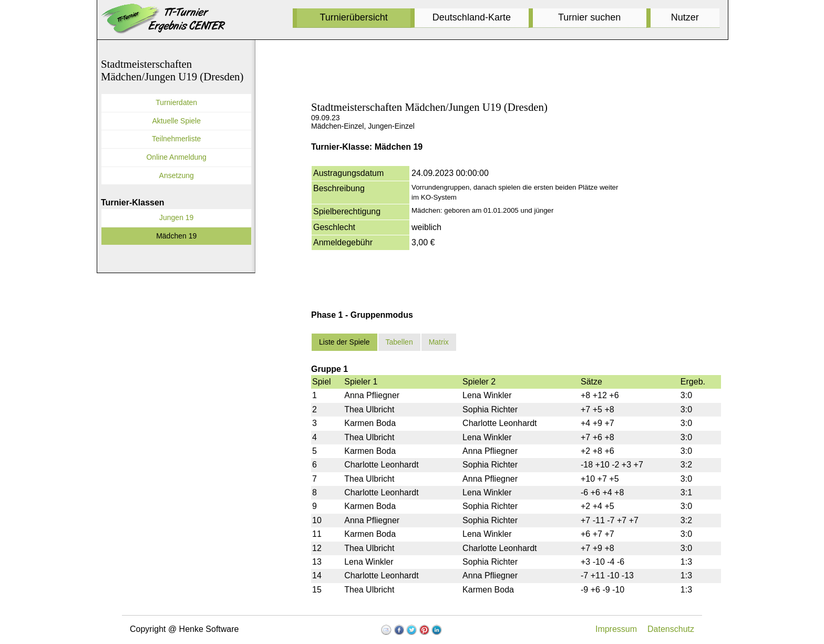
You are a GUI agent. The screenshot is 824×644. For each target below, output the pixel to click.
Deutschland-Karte (472, 17)
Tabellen (399, 342)
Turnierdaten (176, 102)
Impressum (616, 629)
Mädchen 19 (176, 236)
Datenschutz (671, 629)
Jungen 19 (176, 217)
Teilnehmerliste (176, 139)
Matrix (439, 342)
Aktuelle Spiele (176, 121)
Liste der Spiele (344, 342)
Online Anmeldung (176, 157)
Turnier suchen (589, 17)
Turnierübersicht (353, 17)
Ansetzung (177, 175)
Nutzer (685, 17)
